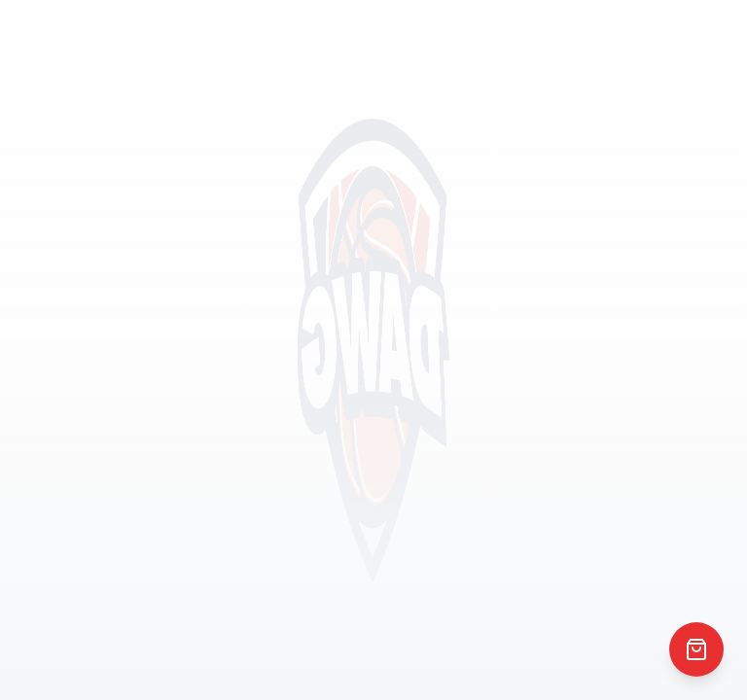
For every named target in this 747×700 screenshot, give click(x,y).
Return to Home (374, 399)
